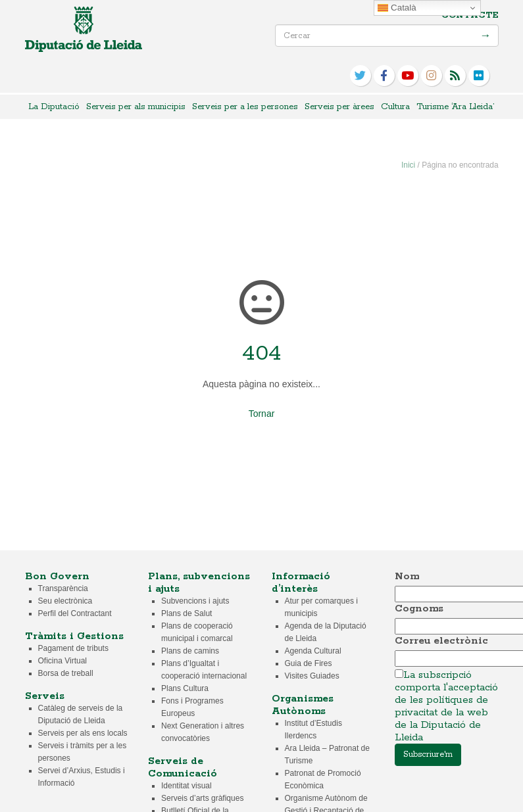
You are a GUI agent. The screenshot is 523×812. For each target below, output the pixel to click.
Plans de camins (190, 651)
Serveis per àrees (339, 107)
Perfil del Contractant (75, 613)
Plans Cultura (185, 688)
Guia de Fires (309, 663)
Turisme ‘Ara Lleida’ (455, 107)
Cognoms (419, 609)
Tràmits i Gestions (74, 636)
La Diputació (54, 107)
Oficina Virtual (62, 661)
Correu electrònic (441, 641)
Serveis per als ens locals (83, 733)
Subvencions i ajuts (195, 601)
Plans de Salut (187, 613)
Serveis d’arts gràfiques (202, 798)
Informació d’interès (301, 583)
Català (397, 8)
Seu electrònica (65, 601)
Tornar (262, 414)
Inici (408, 165)
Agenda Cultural (313, 651)
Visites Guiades (312, 676)
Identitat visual (187, 786)
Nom (407, 576)
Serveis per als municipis (136, 107)
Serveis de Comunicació (183, 767)
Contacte (470, 15)
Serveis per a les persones (245, 107)
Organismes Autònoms (303, 705)
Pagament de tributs (73, 648)
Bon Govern (57, 576)
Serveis (45, 696)
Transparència (63, 588)
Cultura (395, 107)
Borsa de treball (66, 673)
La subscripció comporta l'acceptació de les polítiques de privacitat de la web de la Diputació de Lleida (446, 706)
